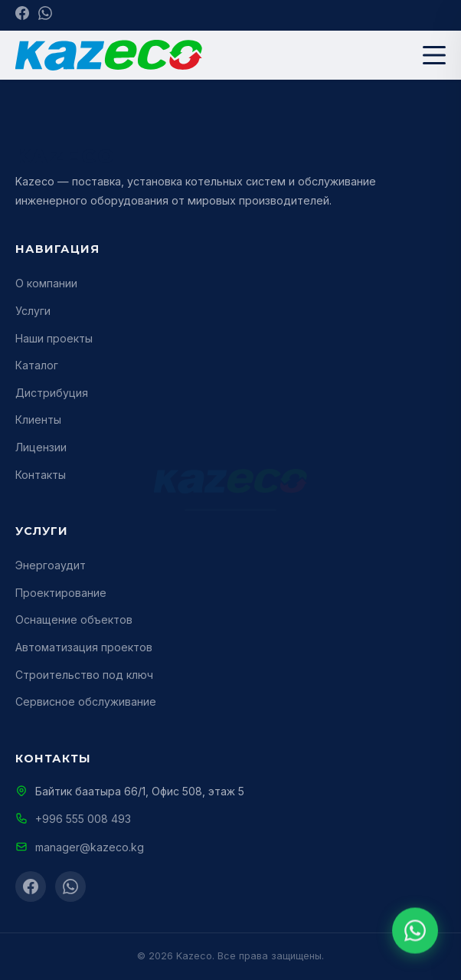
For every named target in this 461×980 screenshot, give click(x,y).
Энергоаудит (51, 565)
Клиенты (38, 420)
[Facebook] (22, 15)
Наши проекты (54, 338)
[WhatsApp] (45, 15)
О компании (46, 283)
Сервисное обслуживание (86, 701)
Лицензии (41, 447)
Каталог (37, 365)
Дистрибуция (52, 393)
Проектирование (61, 593)
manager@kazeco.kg (90, 847)
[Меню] (434, 55)
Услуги (33, 311)
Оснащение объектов (74, 619)
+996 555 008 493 (83, 819)
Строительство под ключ (84, 675)
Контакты (41, 475)
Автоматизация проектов (84, 647)
